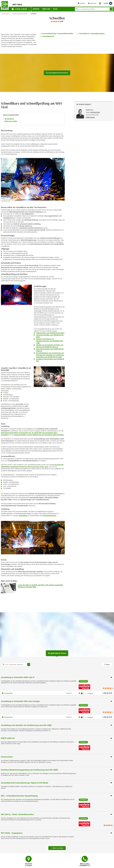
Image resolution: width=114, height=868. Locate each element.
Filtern (107, 665)
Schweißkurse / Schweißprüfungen (92, 34)
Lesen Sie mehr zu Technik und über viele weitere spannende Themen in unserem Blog (40, 586)
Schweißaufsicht (48, 36)
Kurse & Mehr (20, 9)
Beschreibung (9, 119)
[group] (57, 22)
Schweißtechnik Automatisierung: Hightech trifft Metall (25, 783)
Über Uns (46, 9)
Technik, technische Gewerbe (20, 14)
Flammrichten (7, 757)
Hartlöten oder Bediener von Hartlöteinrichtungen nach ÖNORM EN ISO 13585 (49, 341)
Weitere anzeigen (57, 847)
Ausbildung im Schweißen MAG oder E (18, 677)
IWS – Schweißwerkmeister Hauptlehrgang (19, 796)
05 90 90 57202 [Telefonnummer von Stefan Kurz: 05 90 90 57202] (95, 112)
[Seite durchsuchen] (94, 9)
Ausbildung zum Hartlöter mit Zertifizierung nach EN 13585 (26, 725)
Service (36, 9)
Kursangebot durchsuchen (57, 73)
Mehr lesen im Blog (11, 121)
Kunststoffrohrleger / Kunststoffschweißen (58, 34)
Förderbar (83, 681)
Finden (111, 9)
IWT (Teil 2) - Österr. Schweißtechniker (17, 814)
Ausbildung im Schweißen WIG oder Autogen (20, 701)
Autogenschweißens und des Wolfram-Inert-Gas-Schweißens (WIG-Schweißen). (39, 435)
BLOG (55, 9)
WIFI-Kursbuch (5, 14)
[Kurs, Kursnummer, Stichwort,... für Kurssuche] (16, 665)
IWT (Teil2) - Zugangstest (12, 833)
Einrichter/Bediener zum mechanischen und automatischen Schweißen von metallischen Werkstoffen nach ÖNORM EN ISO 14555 (50, 355)
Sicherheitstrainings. (50, 516)
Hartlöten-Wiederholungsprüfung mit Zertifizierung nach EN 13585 (29, 770)
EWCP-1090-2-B (8, 738)
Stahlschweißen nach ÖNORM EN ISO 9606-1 (50, 333)
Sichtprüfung (23, 516)
